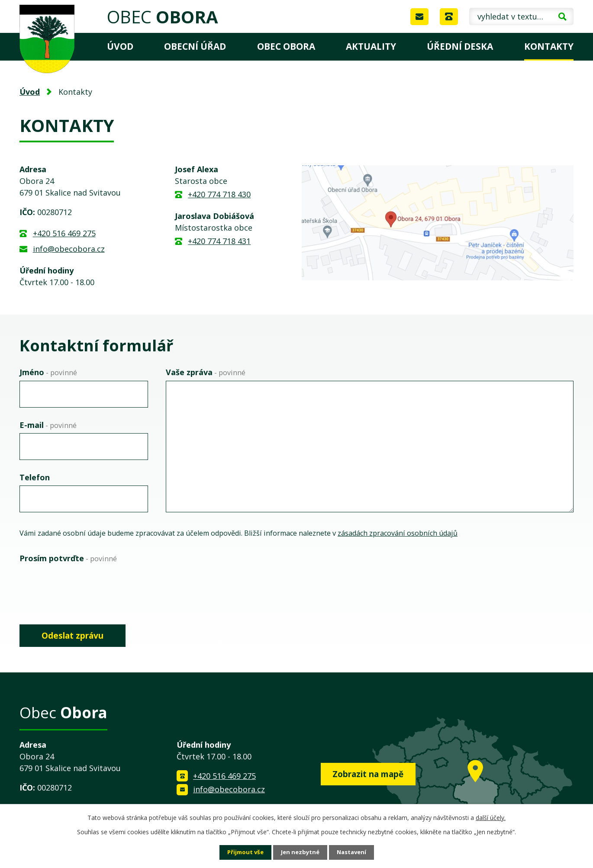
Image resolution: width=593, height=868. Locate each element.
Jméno (48, 372)
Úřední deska (460, 46)
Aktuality (371, 46)
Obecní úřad (195, 46)
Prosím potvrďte (68, 558)
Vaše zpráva (206, 372)
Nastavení (354, 852)
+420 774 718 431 (219, 241)
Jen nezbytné (300, 852)
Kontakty (549, 46)
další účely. (491, 817)
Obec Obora (286, 46)
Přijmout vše (243, 852)
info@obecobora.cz (69, 249)
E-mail (48, 425)
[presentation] (85, 584)
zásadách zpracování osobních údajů (398, 533)
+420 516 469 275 (64, 233)
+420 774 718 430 (219, 194)
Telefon (35, 477)
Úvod (120, 46)
